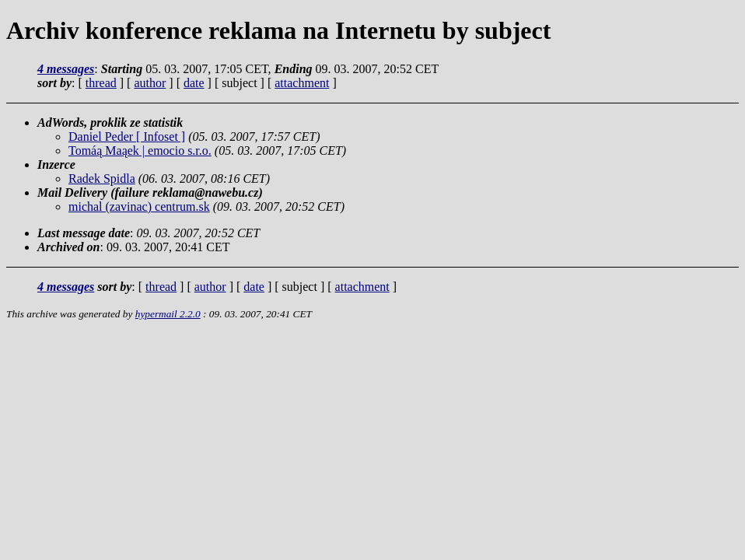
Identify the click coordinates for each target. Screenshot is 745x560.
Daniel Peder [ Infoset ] (127, 136)
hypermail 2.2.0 (168, 314)
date (194, 83)
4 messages (66, 69)
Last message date (84, 233)
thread (101, 83)
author (150, 83)
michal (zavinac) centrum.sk (139, 206)
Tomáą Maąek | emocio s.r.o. (140, 150)
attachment (302, 83)
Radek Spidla (102, 178)
